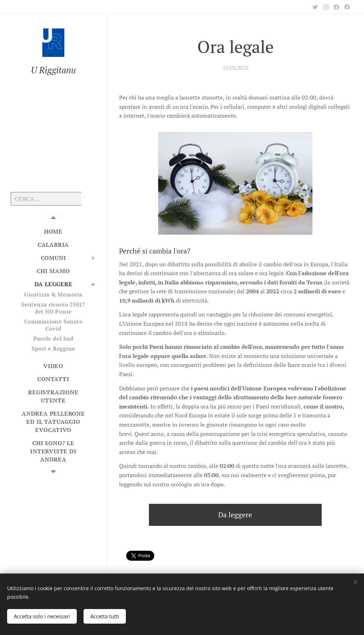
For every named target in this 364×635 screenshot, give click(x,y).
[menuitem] (53, 232)
